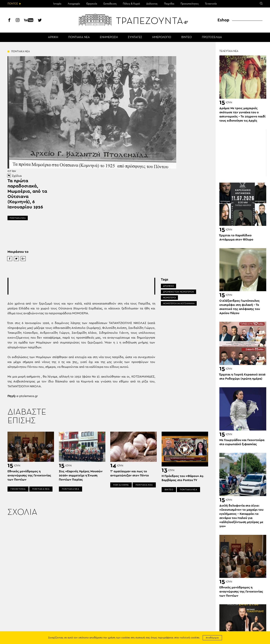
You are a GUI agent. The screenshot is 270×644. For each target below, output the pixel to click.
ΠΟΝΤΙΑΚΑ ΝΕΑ (79, 37)
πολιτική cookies (190, 638)
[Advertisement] (81, 286)
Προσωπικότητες (190, 4)
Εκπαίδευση (110, 4)
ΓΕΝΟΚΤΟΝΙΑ (18, 489)
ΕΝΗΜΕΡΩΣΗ (109, 37)
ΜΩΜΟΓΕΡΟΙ (169, 298)
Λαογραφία (74, 4)
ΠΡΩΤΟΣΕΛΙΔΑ (212, 37)
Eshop (223, 20)
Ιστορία (57, 4)
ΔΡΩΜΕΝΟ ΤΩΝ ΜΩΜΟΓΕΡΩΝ (178, 292)
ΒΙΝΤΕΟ (187, 37)
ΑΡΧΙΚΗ (53, 37)
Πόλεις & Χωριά (131, 4)
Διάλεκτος (152, 4)
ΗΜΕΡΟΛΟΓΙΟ (162, 37)
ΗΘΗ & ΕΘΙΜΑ (121, 485)
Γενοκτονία (211, 4)
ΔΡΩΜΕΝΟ (168, 286)
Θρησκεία (92, 4)
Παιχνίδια (169, 4)
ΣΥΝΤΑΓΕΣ (135, 37)
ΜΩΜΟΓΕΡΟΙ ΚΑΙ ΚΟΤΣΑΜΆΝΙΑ (179, 303)
